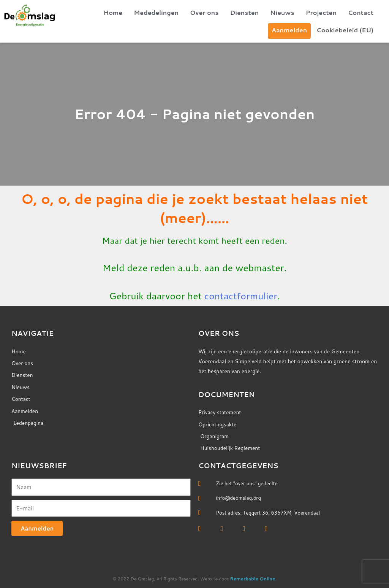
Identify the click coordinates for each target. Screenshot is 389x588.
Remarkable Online (252, 579)
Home (113, 12)
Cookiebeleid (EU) (345, 30)
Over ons (204, 12)
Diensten (244, 12)
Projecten (321, 12)
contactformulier (241, 296)
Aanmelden (289, 30)
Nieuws (282, 12)
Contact (361, 12)
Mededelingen (156, 12)
